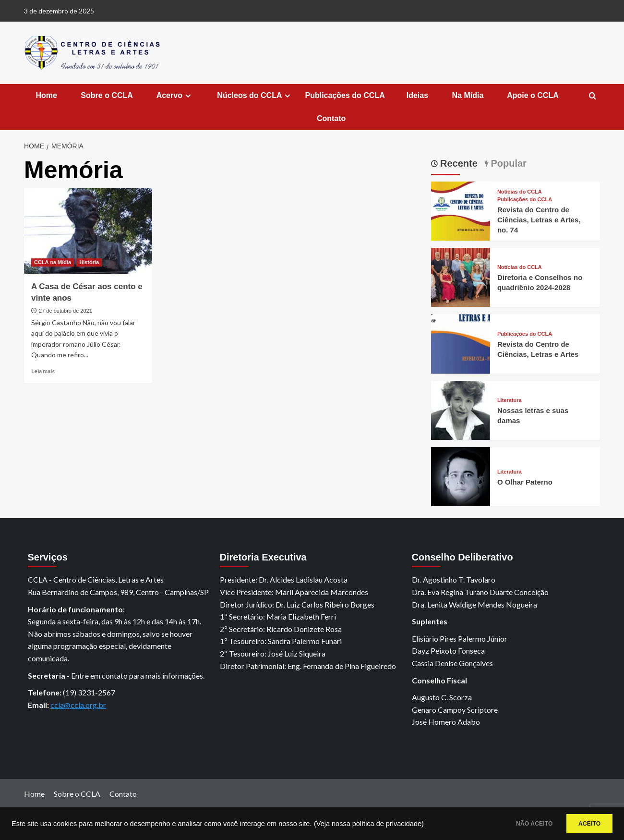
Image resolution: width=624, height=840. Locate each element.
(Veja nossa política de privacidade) (369, 824)
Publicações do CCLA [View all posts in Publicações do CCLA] (525, 200)
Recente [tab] (458, 163)
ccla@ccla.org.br (78, 705)
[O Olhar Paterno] (461, 476)
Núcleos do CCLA (254, 96)
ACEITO (585, 824)
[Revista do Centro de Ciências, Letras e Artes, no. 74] (461, 210)
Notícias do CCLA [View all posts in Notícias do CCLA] (520, 192)
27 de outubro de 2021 (66, 311)
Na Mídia (467, 95)
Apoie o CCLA (532, 95)
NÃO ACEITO (519, 824)
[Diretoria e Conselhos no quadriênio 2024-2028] (461, 276)
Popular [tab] (507, 163)
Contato (330, 118)
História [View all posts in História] (89, 262)
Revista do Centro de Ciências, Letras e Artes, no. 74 (539, 220)
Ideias (417, 95)
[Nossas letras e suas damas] (461, 409)
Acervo (174, 96)
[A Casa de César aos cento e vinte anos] (88, 231)
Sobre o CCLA (106, 95)
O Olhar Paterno (525, 482)
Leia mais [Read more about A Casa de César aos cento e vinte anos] (43, 371)
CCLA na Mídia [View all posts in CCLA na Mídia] (53, 262)
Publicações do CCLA (345, 95)
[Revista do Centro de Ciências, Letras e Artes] (461, 343)
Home (45, 95)
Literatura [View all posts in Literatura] (510, 400)
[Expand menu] (188, 96)
